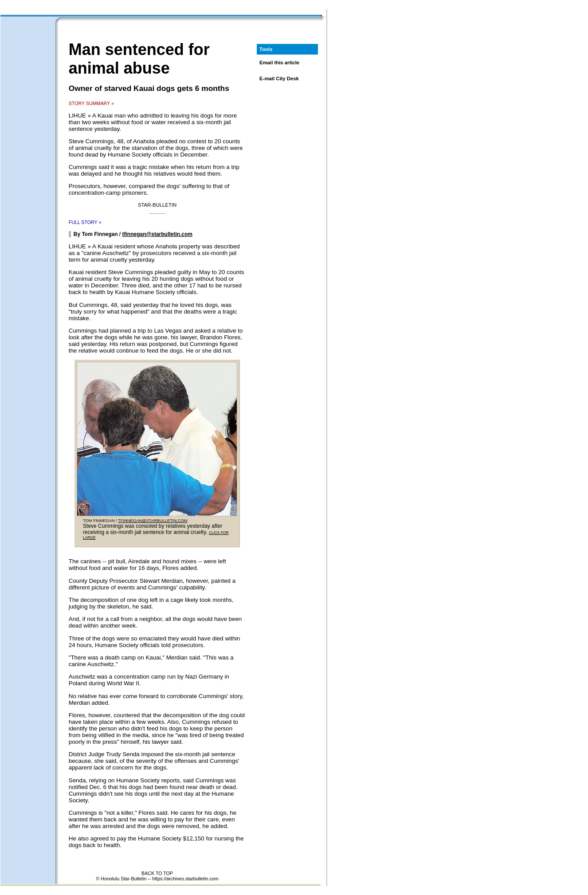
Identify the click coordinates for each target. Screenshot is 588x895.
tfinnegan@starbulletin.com (157, 234)
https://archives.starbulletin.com (185, 879)
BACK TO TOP (157, 873)
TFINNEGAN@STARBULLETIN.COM (153, 521)
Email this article (279, 63)
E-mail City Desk (279, 79)
